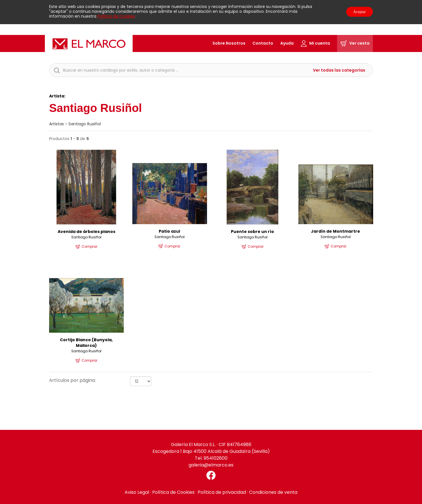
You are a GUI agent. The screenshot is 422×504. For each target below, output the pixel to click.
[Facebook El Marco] (211, 475)
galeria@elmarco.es (211, 465)
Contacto (263, 43)
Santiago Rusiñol (85, 124)
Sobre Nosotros (229, 43)
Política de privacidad (222, 492)
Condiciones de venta (273, 492)
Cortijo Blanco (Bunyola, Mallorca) (86, 343)
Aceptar (360, 12)
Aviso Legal (137, 492)
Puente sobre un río (252, 232)
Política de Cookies (116, 16)
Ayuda (287, 43)
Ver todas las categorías (339, 70)
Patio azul (169, 231)
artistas (57, 124)
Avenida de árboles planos (86, 232)
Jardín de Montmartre (336, 231)
